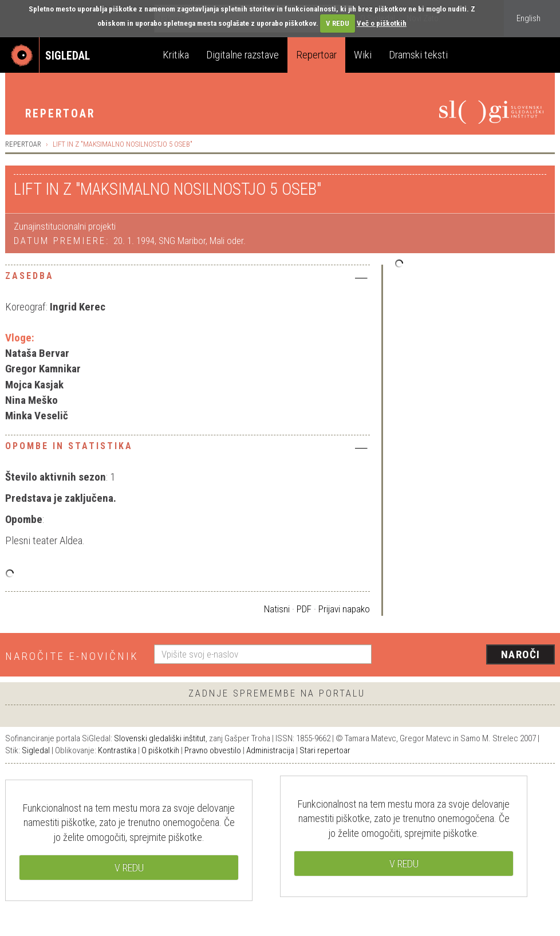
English (529, 18)
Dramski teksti (418, 55)
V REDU (338, 23)
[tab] (188, 279)
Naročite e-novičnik (72, 656)
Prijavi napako (344, 609)
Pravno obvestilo (213, 750)
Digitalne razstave (242, 55)
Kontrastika (117, 750)
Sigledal (36, 750)
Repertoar (316, 55)
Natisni (277, 609)
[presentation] (470, 655)
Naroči (521, 654)
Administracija (270, 750)
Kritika (176, 55)
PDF (304, 609)
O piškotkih (160, 750)
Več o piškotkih (382, 23)
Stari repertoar (325, 750)
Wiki (363, 55)
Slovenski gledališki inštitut (160, 738)
